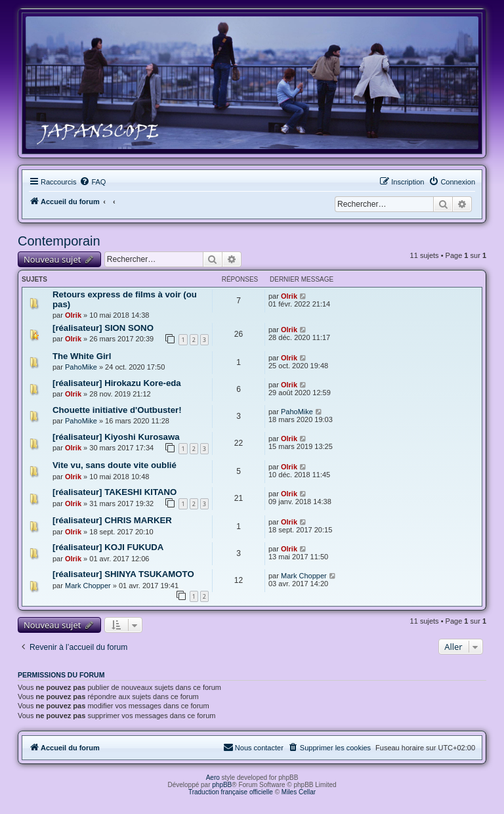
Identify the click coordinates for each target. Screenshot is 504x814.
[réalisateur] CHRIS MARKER (112, 520)
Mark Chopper (88, 586)
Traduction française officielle (231, 792)
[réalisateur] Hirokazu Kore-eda (117, 383)
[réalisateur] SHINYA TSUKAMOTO (123, 574)
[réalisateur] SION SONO (103, 328)
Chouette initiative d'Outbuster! (117, 410)
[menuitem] (93, 182)
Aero (213, 778)
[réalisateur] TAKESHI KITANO (115, 492)
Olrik (73, 315)
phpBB (222, 785)
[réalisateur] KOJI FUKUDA (108, 547)
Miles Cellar (299, 792)
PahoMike (81, 367)
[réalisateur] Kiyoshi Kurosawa (116, 437)
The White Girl (82, 356)
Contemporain (59, 241)
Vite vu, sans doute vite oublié (115, 465)
